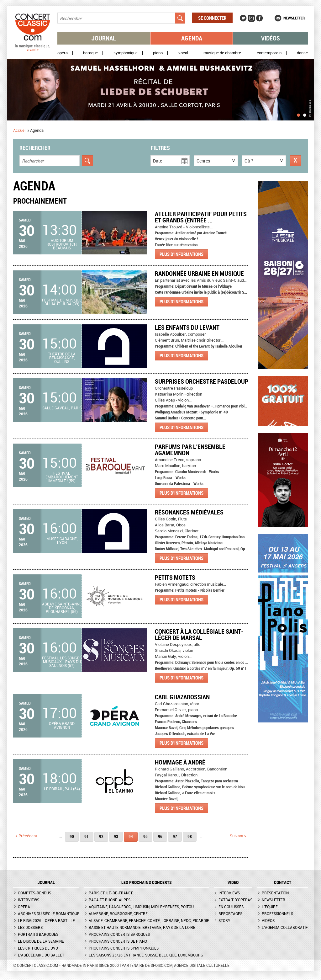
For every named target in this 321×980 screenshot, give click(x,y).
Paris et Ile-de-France (111, 893)
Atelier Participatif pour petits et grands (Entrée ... (201, 217)
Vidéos (271, 38)
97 (175, 836)
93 (116, 836)
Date (158, 161)
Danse (302, 53)
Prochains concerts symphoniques (124, 948)
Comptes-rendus (34, 893)
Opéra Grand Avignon (62, 725)
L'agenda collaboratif (285, 927)
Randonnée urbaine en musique (199, 273)
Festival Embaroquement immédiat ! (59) (62, 477)
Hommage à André (180, 762)
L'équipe (270, 907)
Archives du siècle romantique (49, 913)
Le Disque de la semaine (41, 941)
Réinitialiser (296, 161)
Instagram (251, 18)
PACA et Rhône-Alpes (110, 900)
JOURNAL (46, 882)
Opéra (63, 53)
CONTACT (283, 882)
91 (87, 836)
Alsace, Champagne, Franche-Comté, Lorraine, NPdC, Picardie (149, 920)
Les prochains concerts (147, 882)
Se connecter (212, 18)
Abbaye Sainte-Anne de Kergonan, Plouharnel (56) (62, 608)
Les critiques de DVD (38, 948)
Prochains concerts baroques (119, 934)
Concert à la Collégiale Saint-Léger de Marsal (199, 634)
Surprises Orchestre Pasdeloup (202, 381)
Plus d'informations (182, 254)
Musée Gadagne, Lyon (62, 541)
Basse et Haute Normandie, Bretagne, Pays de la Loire (142, 927)
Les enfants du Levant (187, 327)
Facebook (260, 18)
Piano (158, 53)
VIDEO (233, 882)
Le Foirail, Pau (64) (62, 789)
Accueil (20, 130)
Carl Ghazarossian (182, 697)
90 (72, 836)
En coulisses (231, 907)
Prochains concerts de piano (118, 941)
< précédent (26, 836)
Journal (104, 38)
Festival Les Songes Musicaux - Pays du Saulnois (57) (62, 662)
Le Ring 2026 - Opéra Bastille (46, 920)
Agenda (192, 38)
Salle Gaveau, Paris (62, 408)
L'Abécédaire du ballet (41, 955)
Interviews (29, 900)
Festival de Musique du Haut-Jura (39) (62, 302)
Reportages (230, 913)
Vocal (183, 53)
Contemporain (269, 53)
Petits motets (175, 577)
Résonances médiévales (189, 512)
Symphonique (126, 53)
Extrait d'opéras (235, 900)
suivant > (238, 836)
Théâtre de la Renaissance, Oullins (62, 358)
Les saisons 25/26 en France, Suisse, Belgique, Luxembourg (146, 955)
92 (101, 836)
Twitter (243, 18)
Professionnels (277, 913)
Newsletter (294, 18)
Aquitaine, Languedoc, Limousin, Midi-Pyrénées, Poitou (141, 907)
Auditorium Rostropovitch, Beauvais (62, 244)
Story (224, 920)
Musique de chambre (222, 53)
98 (190, 836)
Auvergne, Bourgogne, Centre (118, 913)
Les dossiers (30, 927)
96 (160, 836)
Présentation (275, 893)
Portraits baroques (38, 934)
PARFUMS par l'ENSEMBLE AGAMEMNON (190, 450)
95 (145, 836)
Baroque (90, 53)
